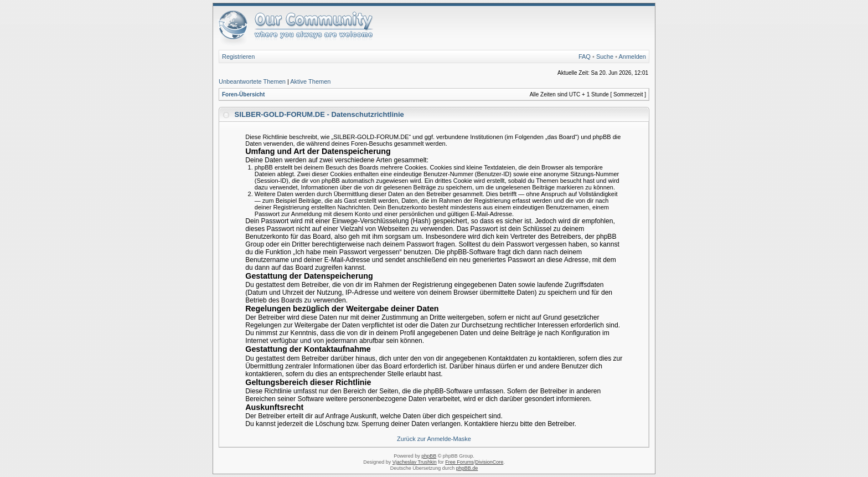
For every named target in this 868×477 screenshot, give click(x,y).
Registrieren (238, 57)
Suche (605, 57)
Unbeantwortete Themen (252, 81)
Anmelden (632, 57)
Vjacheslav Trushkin (415, 462)
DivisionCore (489, 462)
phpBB (429, 456)
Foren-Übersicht (243, 94)
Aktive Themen (310, 81)
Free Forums (459, 462)
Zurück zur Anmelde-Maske (434, 439)
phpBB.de (467, 468)
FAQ (585, 57)
